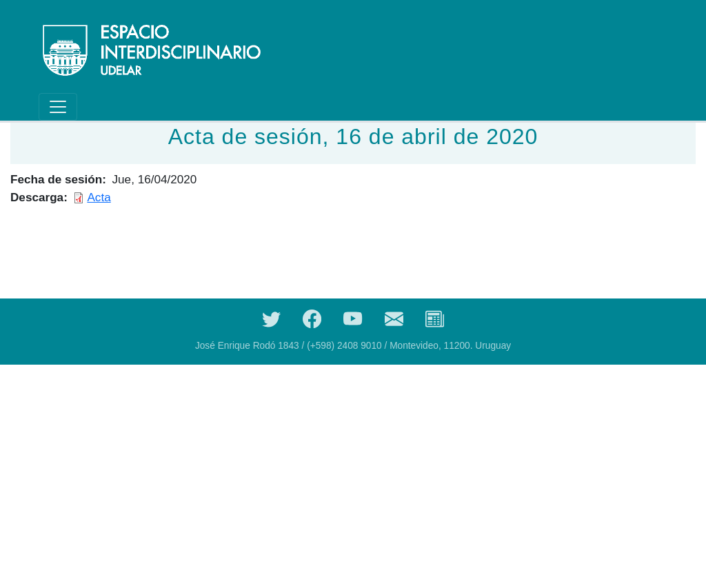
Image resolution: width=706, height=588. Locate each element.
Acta (99, 197)
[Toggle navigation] (58, 107)
